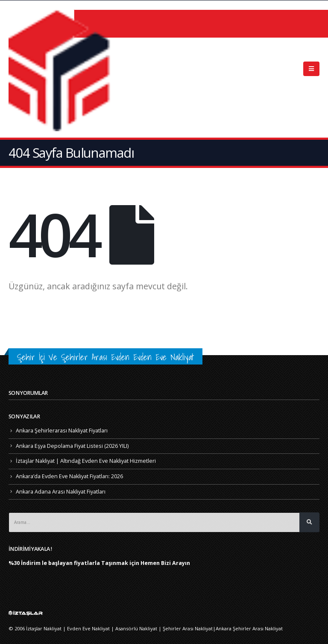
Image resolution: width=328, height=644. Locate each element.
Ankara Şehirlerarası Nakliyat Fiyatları (62, 431)
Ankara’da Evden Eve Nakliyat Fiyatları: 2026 (69, 476)
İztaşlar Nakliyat (44, 628)
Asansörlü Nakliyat (136, 628)
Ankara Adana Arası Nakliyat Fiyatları (61, 492)
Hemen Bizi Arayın (165, 563)
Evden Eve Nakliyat (88, 628)
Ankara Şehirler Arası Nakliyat (249, 628)
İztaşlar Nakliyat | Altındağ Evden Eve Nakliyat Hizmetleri (86, 461)
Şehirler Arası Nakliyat (188, 628)
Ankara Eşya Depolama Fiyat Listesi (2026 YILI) (72, 446)
